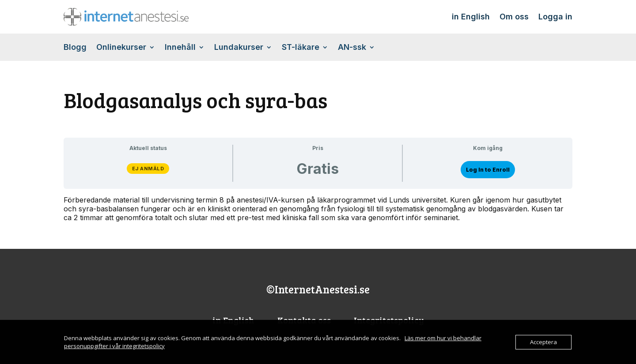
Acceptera (543, 342)
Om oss (514, 17)
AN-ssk (352, 48)
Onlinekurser (121, 48)
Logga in (555, 17)
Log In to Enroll (488, 170)
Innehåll (180, 48)
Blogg (75, 48)
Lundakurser (239, 48)
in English (471, 17)
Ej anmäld (148, 169)
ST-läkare (301, 48)
